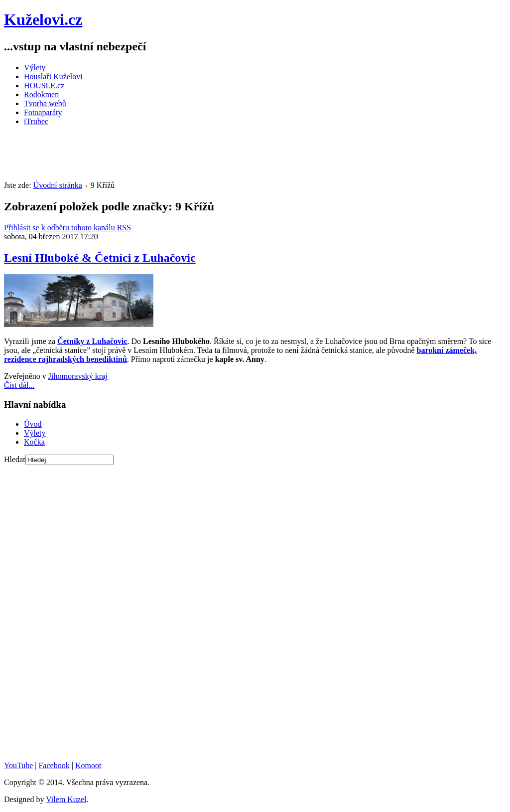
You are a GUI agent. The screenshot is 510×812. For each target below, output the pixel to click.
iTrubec (36, 121)
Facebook (54, 765)
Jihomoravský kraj (78, 376)
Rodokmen (41, 94)
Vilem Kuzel (66, 799)
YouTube (18, 765)
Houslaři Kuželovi (53, 77)
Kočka (34, 442)
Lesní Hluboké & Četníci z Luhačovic (100, 258)
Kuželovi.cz (43, 19)
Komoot (88, 765)
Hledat (15, 459)
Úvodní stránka (58, 185)
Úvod (33, 424)
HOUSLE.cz (44, 85)
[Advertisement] (185, 157)
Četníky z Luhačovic (92, 341)
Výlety (35, 68)
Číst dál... (19, 385)
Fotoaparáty (43, 112)
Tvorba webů (45, 103)
